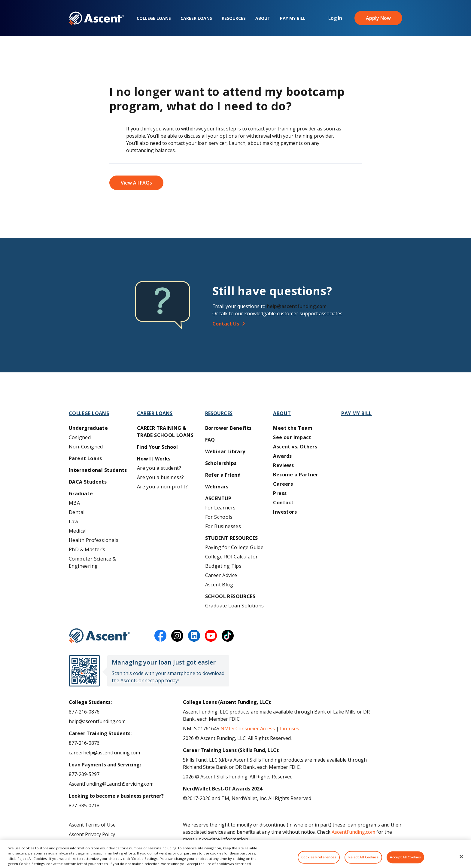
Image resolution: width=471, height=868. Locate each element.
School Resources (230, 596)
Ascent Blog (219, 585)
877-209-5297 (84, 774)
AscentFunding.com (353, 832)
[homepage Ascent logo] (97, 18)
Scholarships (221, 463)
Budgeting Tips (223, 566)
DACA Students (88, 482)
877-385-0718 (84, 805)
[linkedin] (194, 636)
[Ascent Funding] (100, 636)
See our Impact (292, 437)
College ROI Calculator (232, 557)
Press (280, 493)
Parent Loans (85, 458)
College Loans (154, 18)
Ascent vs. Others (295, 447)
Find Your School (157, 447)
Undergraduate (88, 428)
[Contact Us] (310, 324)
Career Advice (221, 575)
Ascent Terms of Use (92, 825)
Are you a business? (161, 477)
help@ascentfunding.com (297, 306)
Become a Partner (296, 475)
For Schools (219, 517)
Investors (285, 512)
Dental (77, 512)
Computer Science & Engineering (92, 562)
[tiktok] (228, 636)
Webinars (217, 487)
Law (73, 521)
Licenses (290, 729)
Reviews (283, 465)
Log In (335, 18)
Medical (78, 531)
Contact (283, 503)
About (263, 18)
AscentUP (218, 498)
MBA (74, 503)
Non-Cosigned (86, 447)
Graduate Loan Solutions (235, 606)
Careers (283, 484)
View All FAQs (136, 183)
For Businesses (223, 526)
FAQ (210, 440)
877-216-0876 (84, 712)
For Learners (220, 508)
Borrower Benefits (228, 428)
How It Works (154, 459)
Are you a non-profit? (162, 487)
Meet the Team (293, 428)
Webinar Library (225, 451)
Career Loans (196, 18)
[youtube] (211, 636)
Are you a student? (159, 468)
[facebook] (160, 636)
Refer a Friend (223, 475)
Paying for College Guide (234, 547)
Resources (234, 18)
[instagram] (177, 636)
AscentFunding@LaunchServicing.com (111, 784)
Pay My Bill (293, 18)
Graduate (81, 494)
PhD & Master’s (87, 549)
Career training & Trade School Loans (165, 432)
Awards (282, 456)
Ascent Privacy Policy (92, 834)
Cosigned (80, 437)
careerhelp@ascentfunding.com (104, 753)
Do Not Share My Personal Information (113, 844)
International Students (98, 470)
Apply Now (378, 18)
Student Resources (232, 538)
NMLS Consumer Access (248, 729)
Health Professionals (94, 540)
